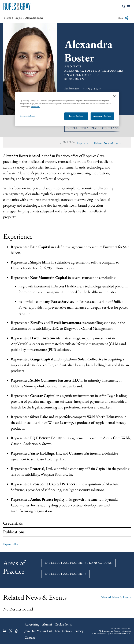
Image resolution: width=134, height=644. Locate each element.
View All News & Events (116, 597)
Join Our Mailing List (38, 631)
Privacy (79, 631)
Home (8, 18)
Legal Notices (63, 631)
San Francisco (72, 88)
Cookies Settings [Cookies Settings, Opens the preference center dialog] (28, 116)
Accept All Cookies (102, 116)
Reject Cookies (76, 116)
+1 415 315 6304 (92, 88)
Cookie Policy (63, 624)
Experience (83, 143)
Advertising (32, 624)
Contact (30, 637)
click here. (35, 107)
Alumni (47, 624)
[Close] (114, 96)
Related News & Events (108, 143)
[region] (67, 109)
